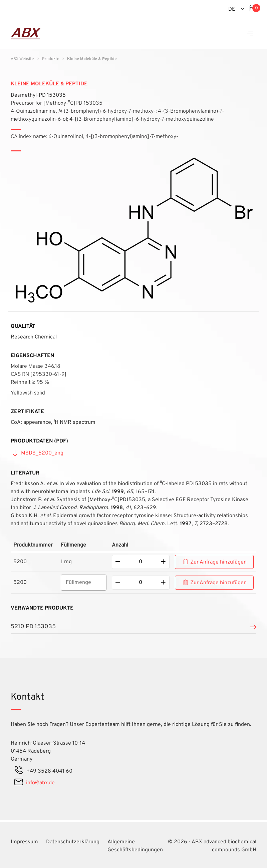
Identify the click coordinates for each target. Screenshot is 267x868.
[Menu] (250, 34)
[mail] (19, 783)
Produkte (51, 59)
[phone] (19, 771)
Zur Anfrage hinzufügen (218, 562)
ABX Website (22, 59)
